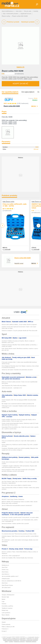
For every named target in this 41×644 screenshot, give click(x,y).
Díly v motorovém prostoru (11, 14)
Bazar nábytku (6, 615)
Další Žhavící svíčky (8, 202)
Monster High (5, 597)
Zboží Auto (5, 583)
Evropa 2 (4, 631)
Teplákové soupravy (7, 608)
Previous (3, 226)
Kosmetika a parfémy (7, 606)
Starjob (4, 622)
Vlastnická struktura (31, 641)
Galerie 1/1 (20, 67)
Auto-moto (19, 11)
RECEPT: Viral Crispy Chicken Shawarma (13, 499)
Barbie (3, 599)
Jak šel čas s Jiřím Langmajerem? (11, 556)
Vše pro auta (28, 11)
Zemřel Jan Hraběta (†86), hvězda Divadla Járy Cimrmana (17, 558)
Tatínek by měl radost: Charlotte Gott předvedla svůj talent (17, 370)
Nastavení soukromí (19, 641)
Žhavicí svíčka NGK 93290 (13, 71)
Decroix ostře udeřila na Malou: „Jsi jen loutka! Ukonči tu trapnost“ (19, 325)
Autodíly (36, 11)
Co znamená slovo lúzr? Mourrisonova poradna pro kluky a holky (19, 534)
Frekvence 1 (5, 629)
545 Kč (34, 106)
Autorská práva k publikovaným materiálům (14, 639)
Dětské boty (5, 610)
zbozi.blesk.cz (5, 574)
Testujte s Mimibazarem (8, 595)
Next (39, 226)
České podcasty (6, 624)
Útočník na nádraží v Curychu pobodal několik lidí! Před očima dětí (20, 331)
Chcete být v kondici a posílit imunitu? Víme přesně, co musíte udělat (20, 517)
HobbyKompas (6, 579)
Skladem (35, 100)
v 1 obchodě (7, 249)
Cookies (11, 641)
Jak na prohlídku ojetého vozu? (10, 576)
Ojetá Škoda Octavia (7, 585)
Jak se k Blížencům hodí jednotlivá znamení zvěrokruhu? (17, 505)
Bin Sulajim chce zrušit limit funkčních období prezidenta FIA (18, 404)
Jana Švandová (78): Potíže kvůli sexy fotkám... (14, 386)
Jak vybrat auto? (6, 587)
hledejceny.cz (5, 565)
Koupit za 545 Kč (20, 84)
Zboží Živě (5, 567)
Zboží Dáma (5, 572)
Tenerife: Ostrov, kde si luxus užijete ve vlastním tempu (16, 485)
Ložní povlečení (6, 613)
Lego (3, 601)
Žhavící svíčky (6, 16)
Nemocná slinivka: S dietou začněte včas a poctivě (15, 524)
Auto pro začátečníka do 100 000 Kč (11, 581)
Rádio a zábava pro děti (8, 627)
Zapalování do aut (26, 14)
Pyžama (4, 604)
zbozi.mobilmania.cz (8, 11)
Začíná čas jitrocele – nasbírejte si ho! (12, 388)
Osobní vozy (5, 570)
